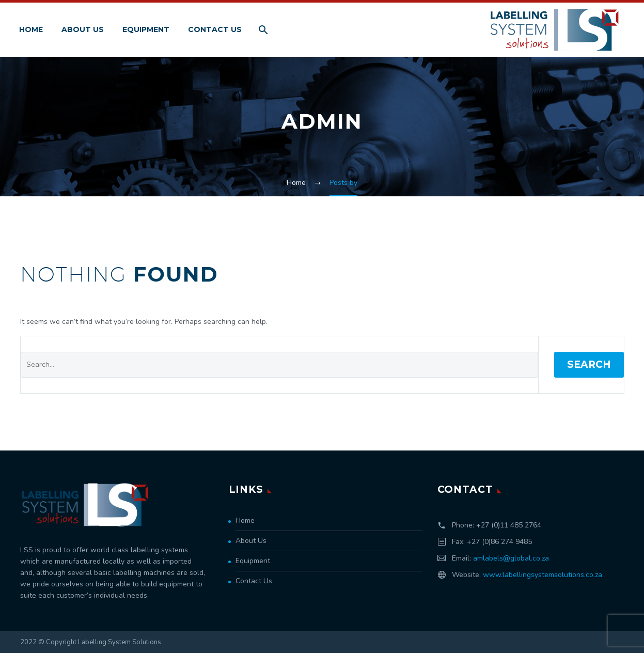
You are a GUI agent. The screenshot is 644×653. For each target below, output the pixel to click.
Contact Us (215, 29)
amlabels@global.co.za (511, 558)
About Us (83, 29)
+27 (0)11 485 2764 (509, 525)
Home (31, 29)
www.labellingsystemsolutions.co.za (543, 575)
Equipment (146, 29)
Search (589, 364)
